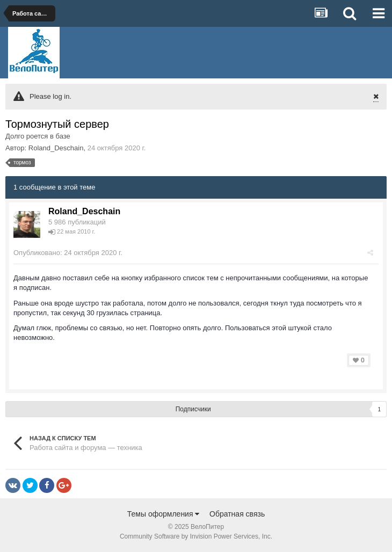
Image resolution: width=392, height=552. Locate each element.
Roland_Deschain (56, 148)
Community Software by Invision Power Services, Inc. (196, 536)
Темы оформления (164, 514)
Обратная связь (237, 514)
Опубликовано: (68, 253)
